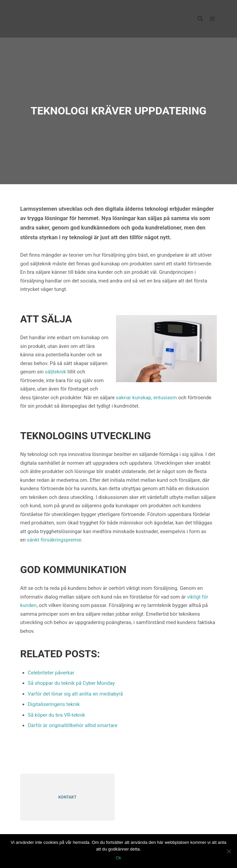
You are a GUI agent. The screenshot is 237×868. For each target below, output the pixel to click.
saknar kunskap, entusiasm (146, 398)
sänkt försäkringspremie (54, 540)
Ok (118, 858)
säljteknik (55, 372)
